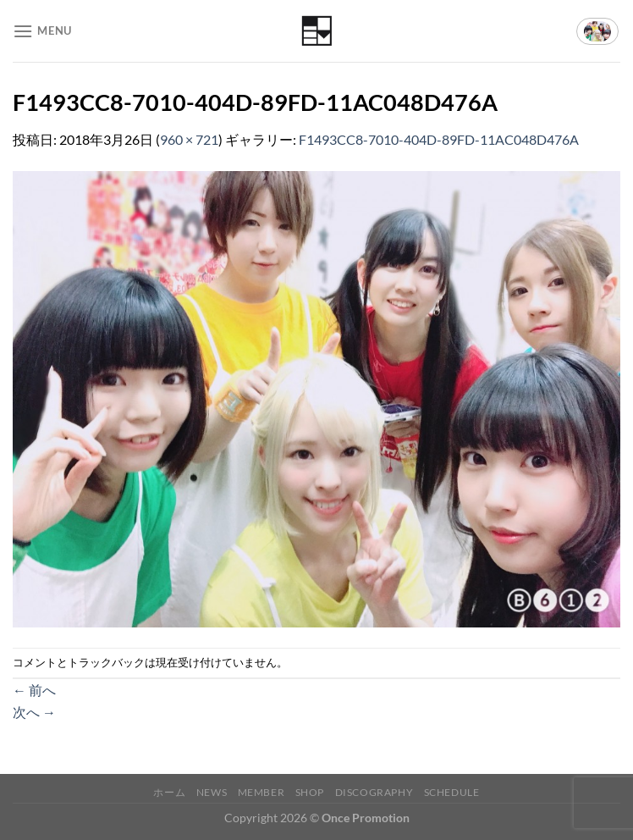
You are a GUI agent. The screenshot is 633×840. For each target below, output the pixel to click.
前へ (34, 690)
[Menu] (42, 31)
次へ (34, 712)
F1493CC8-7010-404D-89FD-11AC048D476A (439, 139)
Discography (374, 792)
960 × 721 (189, 139)
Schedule (452, 792)
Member (261, 792)
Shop (310, 792)
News (212, 792)
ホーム (169, 792)
